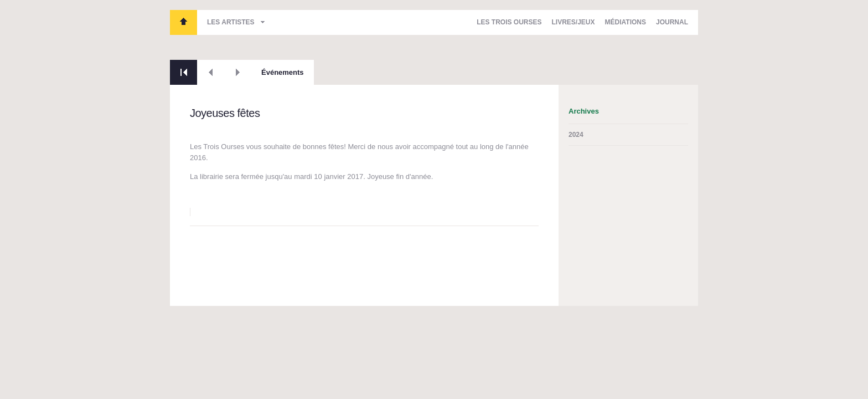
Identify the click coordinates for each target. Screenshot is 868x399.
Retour (184, 72)
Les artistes (231, 22)
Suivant (238, 72)
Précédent (211, 72)
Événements (283, 72)
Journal (672, 22)
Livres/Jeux (573, 22)
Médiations (626, 22)
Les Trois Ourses (184, 22)
